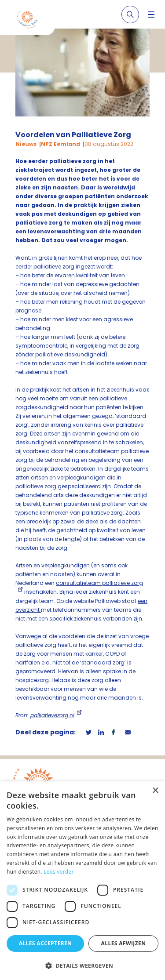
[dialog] (82, 881)
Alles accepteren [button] (46, 943)
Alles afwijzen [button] (124, 943)
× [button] (155, 791)
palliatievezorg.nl (52, 715)
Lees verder (59, 872)
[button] (82, 965)
